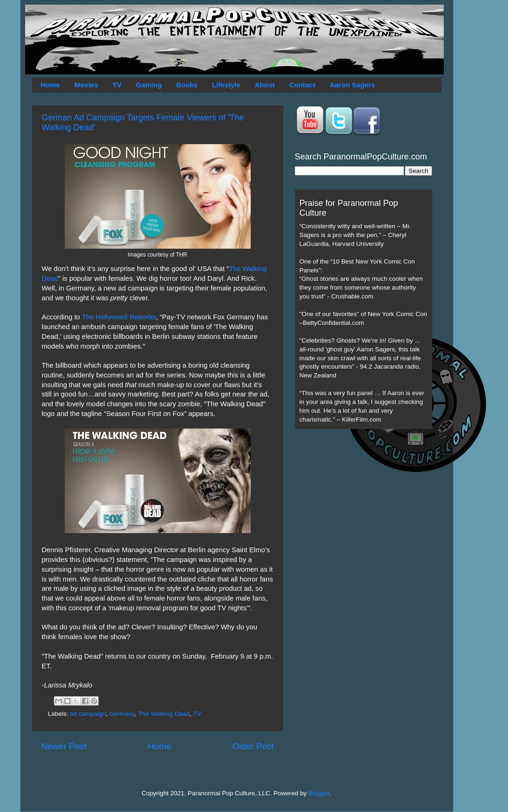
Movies (86, 85)
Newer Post (64, 746)
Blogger (319, 793)
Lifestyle (226, 85)
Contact (302, 85)
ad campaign (88, 714)
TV (117, 85)
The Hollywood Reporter (119, 317)
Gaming (149, 85)
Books (187, 85)
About (265, 85)
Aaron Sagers (353, 85)
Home (50, 85)
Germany (122, 714)
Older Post (253, 746)
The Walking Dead (164, 714)
